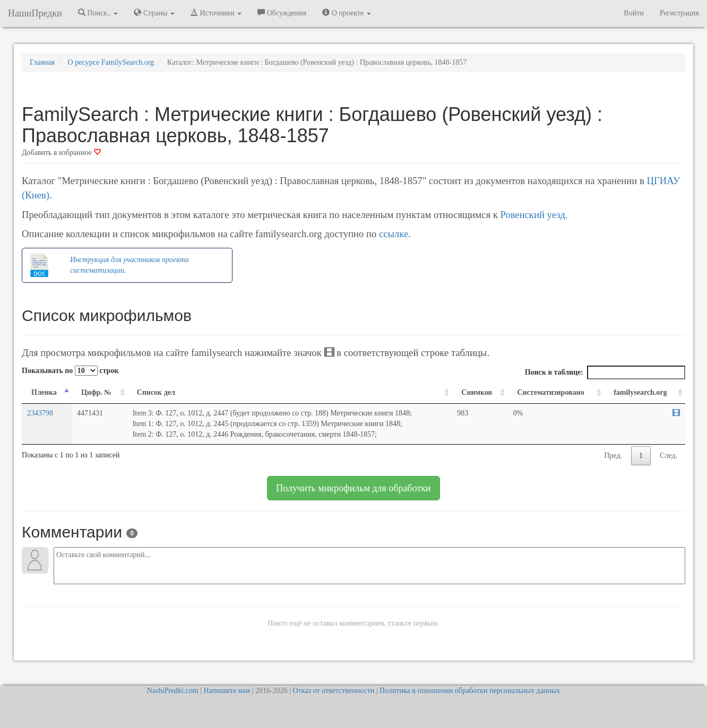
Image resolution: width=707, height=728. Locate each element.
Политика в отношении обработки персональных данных (470, 691)
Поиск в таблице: (605, 372)
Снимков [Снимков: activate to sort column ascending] (477, 392)
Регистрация (679, 13)
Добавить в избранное (61, 153)
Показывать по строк (70, 371)
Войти (633, 13)
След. (669, 456)
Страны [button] (154, 13)
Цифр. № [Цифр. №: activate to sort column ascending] (97, 392)
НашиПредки (35, 13)
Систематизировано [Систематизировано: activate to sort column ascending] (550, 392)
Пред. (613, 456)
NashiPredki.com (173, 691)
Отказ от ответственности (333, 691)
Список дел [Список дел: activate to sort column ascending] (156, 392)
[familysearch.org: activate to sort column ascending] (645, 393)
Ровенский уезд (532, 215)
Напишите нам (227, 691)
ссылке (394, 234)
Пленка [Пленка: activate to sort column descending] (44, 392)
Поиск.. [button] (98, 13)
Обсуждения (282, 13)
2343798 (40, 413)
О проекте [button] (346, 13)
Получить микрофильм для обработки (353, 488)
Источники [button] (216, 13)
